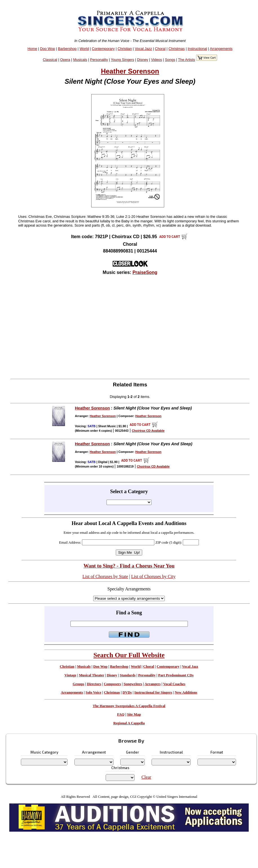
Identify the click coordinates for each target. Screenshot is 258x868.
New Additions (186, 692)
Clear (146, 777)
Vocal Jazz (143, 49)
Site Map (134, 714)
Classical (50, 60)
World (84, 49)
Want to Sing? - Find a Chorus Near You (129, 566)
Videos (156, 60)
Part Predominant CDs (176, 675)
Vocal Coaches (174, 684)
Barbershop (67, 49)
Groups (78, 684)
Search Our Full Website (129, 655)
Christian (125, 49)
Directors (94, 684)
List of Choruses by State (105, 576)
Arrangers (153, 684)
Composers (112, 684)
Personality (99, 60)
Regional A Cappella (129, 723)
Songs (170, 60)
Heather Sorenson (130, 71)
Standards (128, 675)
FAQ (121, 714)
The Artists (186, 60)
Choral (160, 49)
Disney (143, 60)
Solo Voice (94, 692)
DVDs (127, 692)
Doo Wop (47, 49)
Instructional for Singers (153, 692)
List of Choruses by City (153, 576)
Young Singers (122, 60)
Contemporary (103, 49)
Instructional (197, 49)
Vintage (70, 675)
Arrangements (221, 49)
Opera (65, 60)
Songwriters (133, 684)
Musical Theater (91, 675)
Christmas (177, 49)
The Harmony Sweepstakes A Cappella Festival (129, 706)
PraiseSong (145, 272)
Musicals (80, 60)
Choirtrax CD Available (148, 431)
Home (32, 49)
